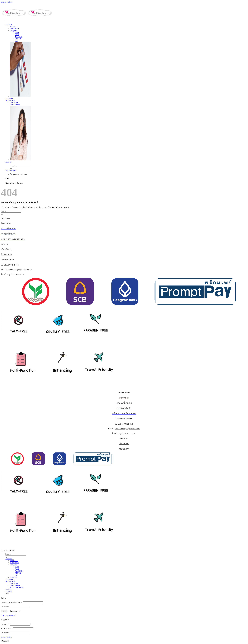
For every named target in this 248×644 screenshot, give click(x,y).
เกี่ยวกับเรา (6, 249)
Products (9, 24)
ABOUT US (10, 100)
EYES (17, 33)
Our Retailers (15, 104)
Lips (16, 41)
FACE (17, 35)
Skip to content (6, 2)
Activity (8, 162)
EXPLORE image (17, 587)
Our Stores (14, 102)
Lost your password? (9, 615)
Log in (4, 611)
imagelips (14, 577)
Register (5, 641)
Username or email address (12, 603)
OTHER (18, 39)
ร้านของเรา (6, 254)
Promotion (9, 98)
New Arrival (15, 29)
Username (5, 624)
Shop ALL (14, 26)
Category (13, 31)
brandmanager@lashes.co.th (19, 269)
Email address (7, 629)
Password (5, 607)
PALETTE (19, 37)
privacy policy (6, 637)
